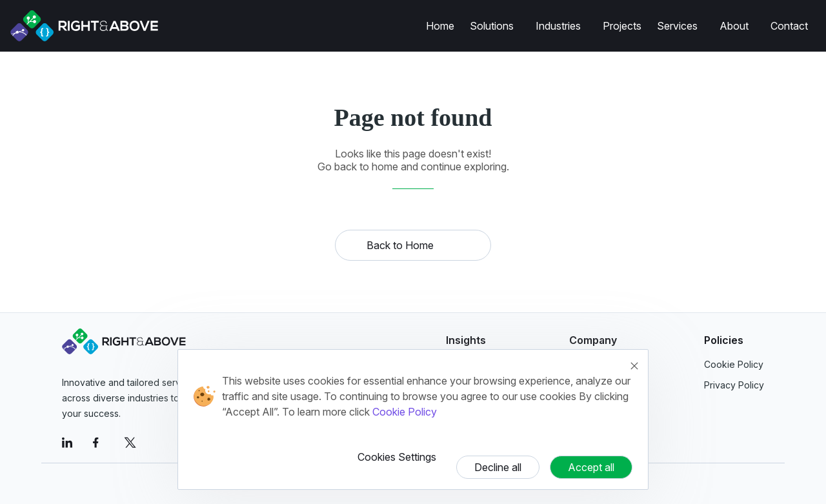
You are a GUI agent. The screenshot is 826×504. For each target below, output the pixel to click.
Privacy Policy (734, 385)
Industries (558, 26)
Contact (789, 26)
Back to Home (400, 245)
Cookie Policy (405, 412)
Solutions (492, 26)
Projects (622, 26)
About (734, 26)
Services (677, 26)
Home (440, 26)
